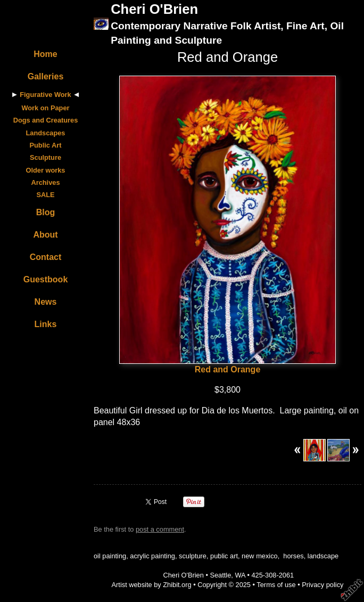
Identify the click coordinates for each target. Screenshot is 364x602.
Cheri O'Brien (154, 9)
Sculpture (45, 157)
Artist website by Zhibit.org (152, 585)
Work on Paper (45, 108)
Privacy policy (322, 585)
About (45, 235)
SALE (45, 195)
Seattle (220, 575)
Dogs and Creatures (46, 120)
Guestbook (46, 279)
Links (46, 324)
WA (240, 575)
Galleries (46, 76)
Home (45, 54)
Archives (45, 182)
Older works (46, 170)
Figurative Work (45, 95)
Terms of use (276, 585)
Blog (46, 212)
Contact (46, 257)
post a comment (160, 529)
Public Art (46, 145)
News (46, 302)
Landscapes (46, 133)
